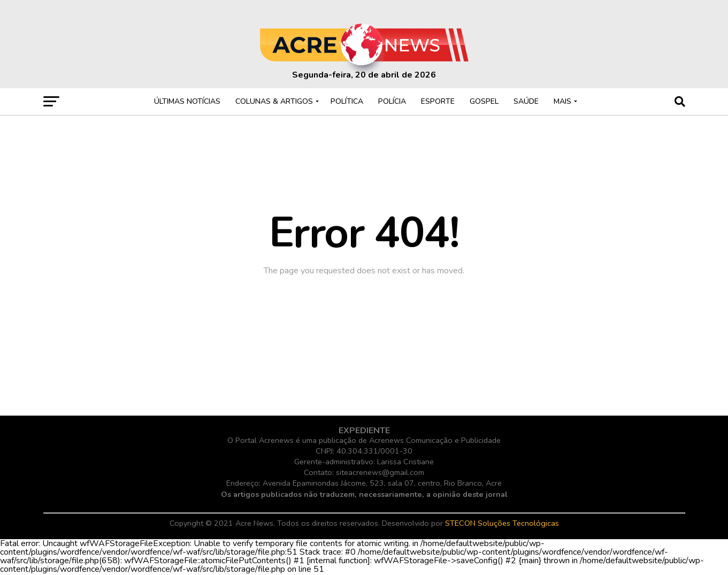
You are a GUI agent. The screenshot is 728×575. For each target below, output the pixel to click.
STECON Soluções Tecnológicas (502, 523)
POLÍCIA (392, 101)
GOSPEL (484, 101)
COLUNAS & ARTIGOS (274, 101)
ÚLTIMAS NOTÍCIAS (187, 101)
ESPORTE (438, 101)
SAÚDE (526, 101)
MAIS (562, 101)
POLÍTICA (347, 101)
